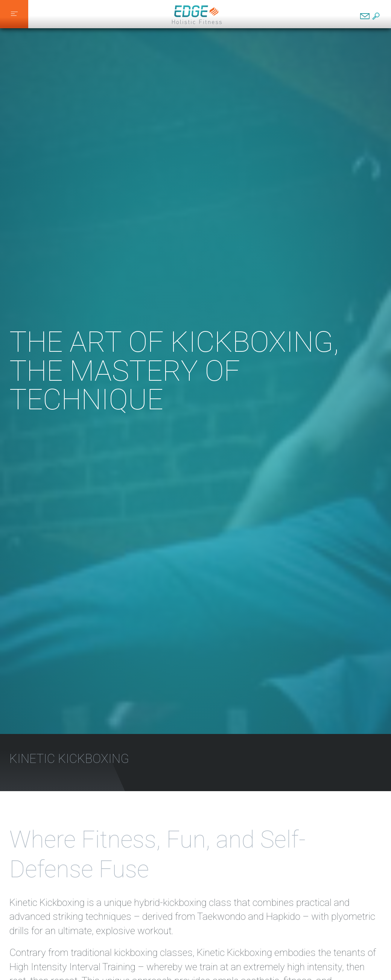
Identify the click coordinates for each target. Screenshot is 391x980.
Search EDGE (376, 16)
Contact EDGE (365, 16)
